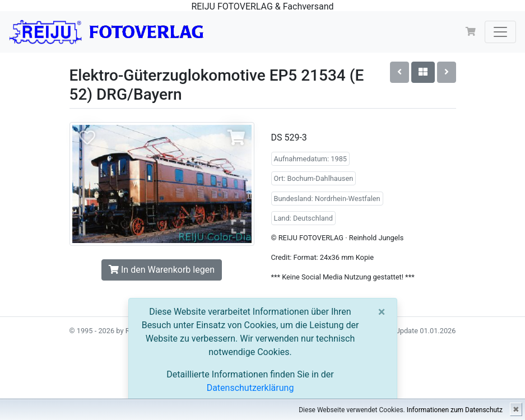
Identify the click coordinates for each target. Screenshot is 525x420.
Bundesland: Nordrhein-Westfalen (327, 199)
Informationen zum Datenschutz (455, 410)
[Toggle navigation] (500, 32)
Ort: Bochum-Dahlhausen (314, 178)
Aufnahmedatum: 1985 (311, 159)
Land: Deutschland (304, 218)
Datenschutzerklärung (250, 388)
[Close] (382, 312)
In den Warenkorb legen (162, 270)
